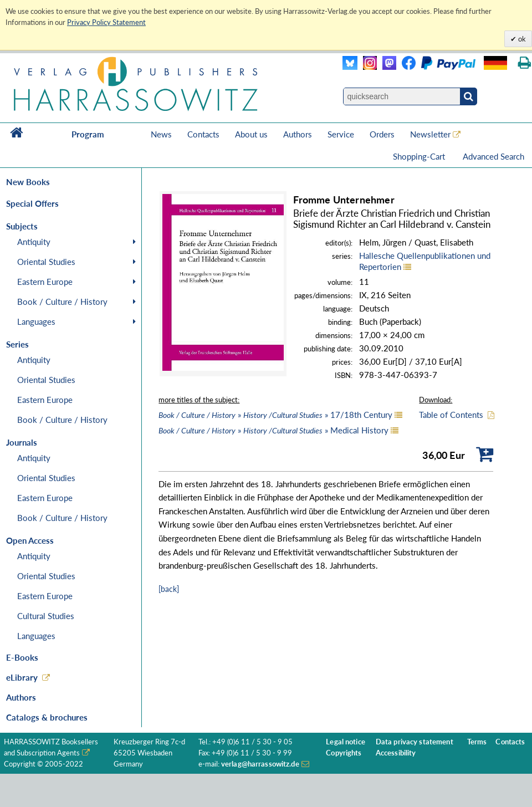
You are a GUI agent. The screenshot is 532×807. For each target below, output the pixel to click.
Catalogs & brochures (47, 717)
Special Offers (32, 203)
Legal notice (346, 742)
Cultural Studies (46, 616)
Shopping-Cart (420, 156)
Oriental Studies (46, 262)
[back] (169, 589)
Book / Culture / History (62, 302)
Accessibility (396, 753)
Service (341, 134)
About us (251, 134)
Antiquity (34, 242)
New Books (28, 182)
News (161, 134)
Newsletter (430, 134)
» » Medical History (273, 430)
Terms (477, 742)
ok (521, 39)
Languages (36, 321)
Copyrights (344, 753)
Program (88, 134)
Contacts (203, 134)
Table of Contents (451, 415)
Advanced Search (493, 156)
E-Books (22, 657)
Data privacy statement (415, 742)
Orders (382, 134)
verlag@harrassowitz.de (260, 764)
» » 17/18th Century (275, 415)
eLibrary (22, 677)
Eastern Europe (45, 282)
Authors (298, 134)
